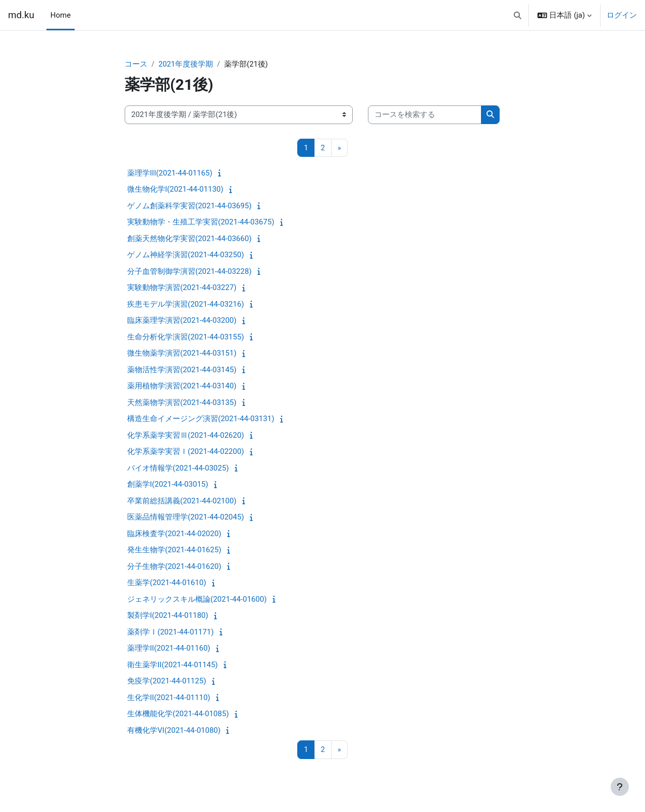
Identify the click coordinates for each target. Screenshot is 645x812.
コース (136, 64)
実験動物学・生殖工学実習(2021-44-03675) (201, 222)
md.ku (21, 15)
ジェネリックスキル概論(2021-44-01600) (197, 600)
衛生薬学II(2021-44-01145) (173, 665)
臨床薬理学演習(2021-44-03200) (182, 321)
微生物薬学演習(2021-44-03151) (182, 354)
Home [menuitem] (61, 15)
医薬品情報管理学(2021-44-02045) (185, 517)
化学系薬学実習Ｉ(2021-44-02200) (185, 452)
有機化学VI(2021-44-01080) (174, 731)
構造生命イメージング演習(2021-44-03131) (201, 419)
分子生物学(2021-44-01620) (174, 567)
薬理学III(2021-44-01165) (170, 173)
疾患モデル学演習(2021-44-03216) (185, 305)
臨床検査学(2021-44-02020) (174, 534)
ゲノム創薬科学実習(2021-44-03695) (189, 206)
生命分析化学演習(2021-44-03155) (185, 337)
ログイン (622, 15)
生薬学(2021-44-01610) (167, 583)
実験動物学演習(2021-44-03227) (182, 288)
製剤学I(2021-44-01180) (168, 616)
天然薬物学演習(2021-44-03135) (182, 403)
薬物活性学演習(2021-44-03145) (182, 370)
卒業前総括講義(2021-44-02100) (182, 501)
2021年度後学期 (186, 64)
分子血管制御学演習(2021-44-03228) (189, 272)
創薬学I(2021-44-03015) (168, 485)
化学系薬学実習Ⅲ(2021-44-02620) (185, 436)
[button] (518, 15)
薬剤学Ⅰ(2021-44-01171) (170, 632)
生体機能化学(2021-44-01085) (178, 714)
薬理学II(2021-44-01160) (169, 649)
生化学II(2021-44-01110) (169, 698)
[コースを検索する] (425, 115)
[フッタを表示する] (620, 787)
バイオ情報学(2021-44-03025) (178, 469)
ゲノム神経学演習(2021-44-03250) (185, 255)
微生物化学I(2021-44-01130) (175, 190)
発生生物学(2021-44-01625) (174, 550)
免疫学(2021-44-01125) (167, 681)
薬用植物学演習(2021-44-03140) (182, 386)
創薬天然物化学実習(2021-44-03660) (189, 239)
